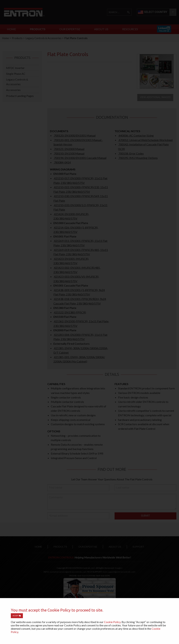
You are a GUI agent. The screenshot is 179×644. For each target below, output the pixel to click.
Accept (17, 616)
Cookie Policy (112, 622)
